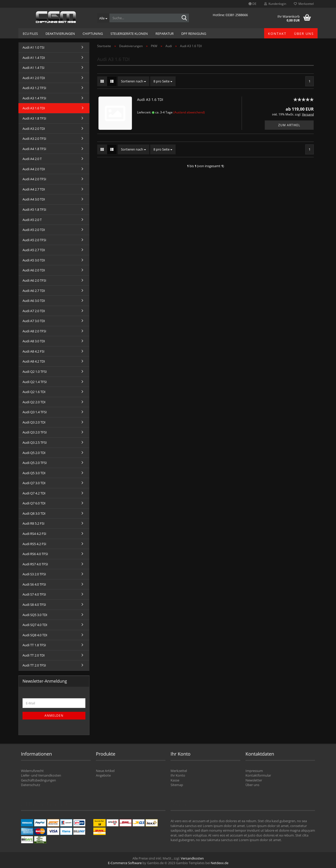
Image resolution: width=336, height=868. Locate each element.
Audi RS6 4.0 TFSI (35, 554)
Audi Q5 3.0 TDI (34, 473)
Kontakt (277, 34)
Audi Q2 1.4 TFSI (35, 382)
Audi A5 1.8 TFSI (34, 209)
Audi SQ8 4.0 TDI (35, 635)
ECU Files (30, 34)
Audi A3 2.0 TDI (34, 129)
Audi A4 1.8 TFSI (34, 149)
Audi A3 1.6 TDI (150, 99)
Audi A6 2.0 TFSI (34, 280)
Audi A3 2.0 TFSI (34, 139)
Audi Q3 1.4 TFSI (35, 412)
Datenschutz (31, 785)
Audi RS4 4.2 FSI (34, 534)
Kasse (175, 780)
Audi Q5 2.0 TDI (34, 453)
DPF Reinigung (194, 34)
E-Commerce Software (125, 863)
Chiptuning (93, 34)
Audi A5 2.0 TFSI (34, 240)
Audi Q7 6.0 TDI (34, 503)
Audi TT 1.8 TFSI (34, 645)
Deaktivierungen (60, 34)
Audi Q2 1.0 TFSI (35, 372)
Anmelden (54, 716)
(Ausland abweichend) (189, 112)
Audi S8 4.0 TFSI (34, 605)
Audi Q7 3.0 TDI (34, 483)
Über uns (304, 34)
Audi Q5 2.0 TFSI (35, 463)
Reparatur (165, 34)
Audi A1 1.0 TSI (33, 47)
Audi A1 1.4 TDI (34, 58)
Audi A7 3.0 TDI (34, 321)
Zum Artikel (289, 125)
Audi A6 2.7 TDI (34, 291)
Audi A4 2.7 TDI (34, 189)
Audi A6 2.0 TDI (34, 270)
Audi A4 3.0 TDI (34, 199)
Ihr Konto (178, 775)
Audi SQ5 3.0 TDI (35, 615)
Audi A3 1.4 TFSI (34, 98)
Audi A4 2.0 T (32, 159)
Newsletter (254, 780)
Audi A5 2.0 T (32, 220)
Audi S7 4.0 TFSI (34, 594)
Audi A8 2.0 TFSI (34, 331)
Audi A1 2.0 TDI (34, 78)
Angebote (103, 775)
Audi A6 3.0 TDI (34, 301)
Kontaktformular (258, 775)
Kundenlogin (275, 4)
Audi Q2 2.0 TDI (34, 402)
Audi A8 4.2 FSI (33, 351)
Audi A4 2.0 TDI (34, 169)
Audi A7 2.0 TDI (34, 311)
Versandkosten (192, 858)
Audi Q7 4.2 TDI (34, 493)
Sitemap (177, 785)
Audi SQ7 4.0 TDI (35, 625)
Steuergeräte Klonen (129, 34)
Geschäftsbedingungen (38, 780)
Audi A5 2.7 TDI (34, 250)
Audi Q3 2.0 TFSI (35, 432)
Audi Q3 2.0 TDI (34, 422)
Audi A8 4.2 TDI (34, 361)
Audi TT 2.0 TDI (34, 655)
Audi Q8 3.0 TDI (34, 513)
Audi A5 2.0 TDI (34, 230)
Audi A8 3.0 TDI (34, 341)
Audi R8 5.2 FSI (33, 523)
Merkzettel (304, 4)
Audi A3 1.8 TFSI (34, 118)
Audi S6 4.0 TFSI (34, 584)
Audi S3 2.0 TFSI (34, 574)
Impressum (254, 771)
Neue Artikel (105, 771)
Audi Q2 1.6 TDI (34, 392)
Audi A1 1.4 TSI (33, 68)
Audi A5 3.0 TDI (34, 260)
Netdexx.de (220, 863)
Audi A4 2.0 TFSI (34, 179)
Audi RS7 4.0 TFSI (35, 564)
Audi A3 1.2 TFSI (34, 88)
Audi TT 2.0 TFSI (34, 665)
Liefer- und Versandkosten (41, 775)
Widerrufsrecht (32, 771)
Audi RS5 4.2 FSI (34, 544)
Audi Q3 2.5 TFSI (35, 442)
